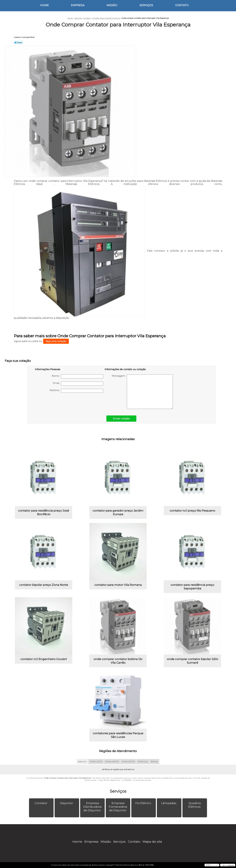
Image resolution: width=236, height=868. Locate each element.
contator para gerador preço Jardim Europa (118, 512)
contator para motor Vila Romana (118, 585)
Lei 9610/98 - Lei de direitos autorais (136, 780)
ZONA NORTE (112, 761)
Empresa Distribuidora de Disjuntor (92, 807)
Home (44, 5)
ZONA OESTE (128, 761)
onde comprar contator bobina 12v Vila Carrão (118, 661)
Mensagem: (142, 392)
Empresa (78, 5)
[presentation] (56, 402)
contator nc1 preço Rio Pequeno (192, 511)
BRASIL (154, 761)
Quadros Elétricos (195, 805)
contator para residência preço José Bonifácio (44, 512)
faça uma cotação (56, 341)
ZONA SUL (143, 761)
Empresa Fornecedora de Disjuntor (118, 807)
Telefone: (76, 391)
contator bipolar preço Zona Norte (44, 585)
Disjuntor (67, 803)
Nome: (78, 376)
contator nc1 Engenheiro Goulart (44, 659)
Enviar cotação (121, 419)
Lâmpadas (169, 803)
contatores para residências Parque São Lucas (118, 735)
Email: (78, 384)
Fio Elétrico (144, 803)
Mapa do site (152, 842)
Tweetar (18, 42)
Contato (182, 5)
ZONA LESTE (96, 761)
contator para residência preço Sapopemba (192, 587)
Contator (41, 803)
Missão (112, 5)
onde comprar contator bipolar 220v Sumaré (192, 661)
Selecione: (82, 761)
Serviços (146, 5)
